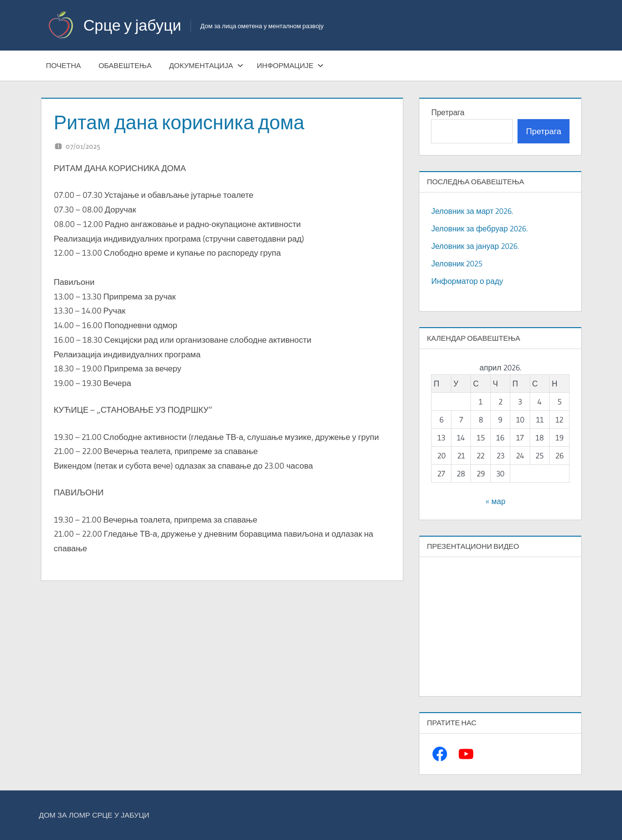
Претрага (448, 112)
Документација (206, 65)
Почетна (64, 65)
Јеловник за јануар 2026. (475, 246)
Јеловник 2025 (457, 263)
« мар (495, 501)
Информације (290, 65)
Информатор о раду (467, 281)
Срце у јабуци (132, 25)
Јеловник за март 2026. (472, 211)
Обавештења (125, 65)
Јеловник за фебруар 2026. (479, 228)
